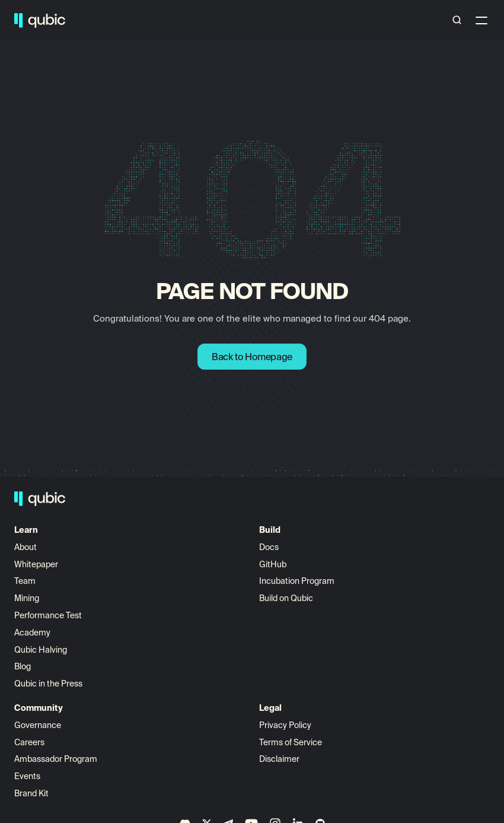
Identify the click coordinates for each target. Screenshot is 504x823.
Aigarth (222, 580)
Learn (60, 20)
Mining (36, 614)
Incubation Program (154, 596)
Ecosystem (143, 20)
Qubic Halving (50, 665)
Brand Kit (318, 631)
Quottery (226, 596)
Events (314, 614)
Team (35, 596)
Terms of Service (425, 580)
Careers (316, 580)
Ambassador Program (343, 596)
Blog (32, 682)
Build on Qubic (143, 614)
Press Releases (53, 699)
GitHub (130, 580)
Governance (325, 563)
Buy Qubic (309, 20)
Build (96, 20)
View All (223, 563)
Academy (42, 631)
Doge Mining (371, 20)
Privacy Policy (420, 563)
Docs (126, 563)
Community (203, 20)
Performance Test (58, 648)
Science (258, 20)
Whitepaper (47, 580)
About (36, 563)
